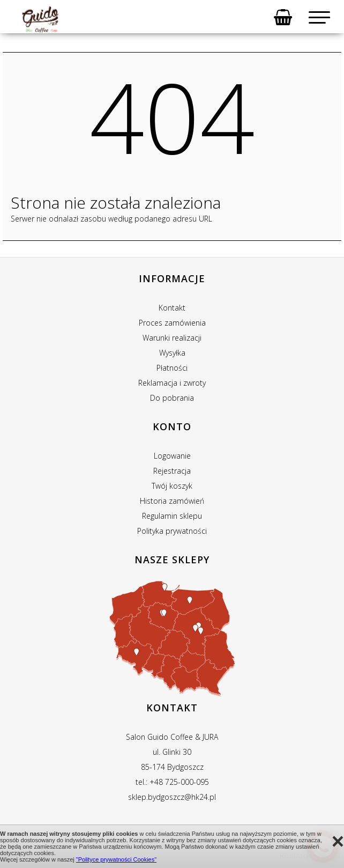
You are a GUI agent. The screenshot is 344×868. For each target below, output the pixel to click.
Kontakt (172, 308)
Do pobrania (172, 398)
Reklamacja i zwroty (172, 383)
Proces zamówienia (172, 323)
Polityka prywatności (172, 531)
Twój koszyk (172, 486)
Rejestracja (172, 471)
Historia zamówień (172, 501)
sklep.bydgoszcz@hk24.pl (172, 797)
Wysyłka (172, 353)
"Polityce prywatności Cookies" (116, 859)
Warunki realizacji (172, 338)
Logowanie (172, 456)
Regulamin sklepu (172, 516)
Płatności (172, 368)
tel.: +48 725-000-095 (172, 782)
